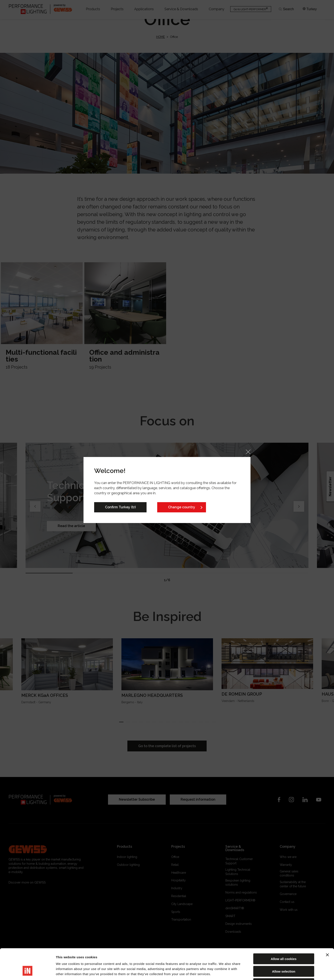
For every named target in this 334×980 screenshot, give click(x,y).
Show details (224, 972)
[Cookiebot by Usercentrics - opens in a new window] (28, 972)
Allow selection (284, 945)
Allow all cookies (284, 932)
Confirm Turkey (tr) (120, 507)
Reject (284, 957)
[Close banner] (327, 928)
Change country (182, 507)
